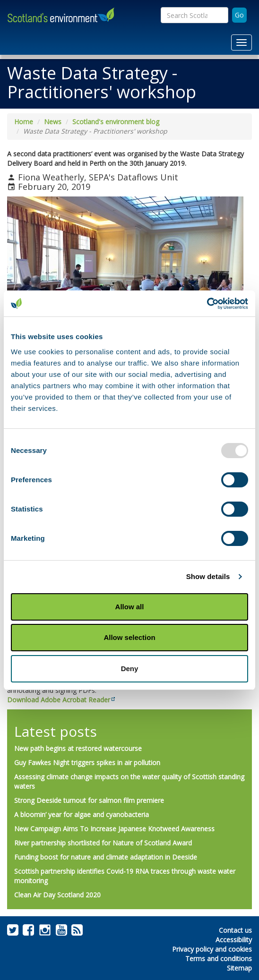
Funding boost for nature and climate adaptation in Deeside (106, 857)
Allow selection (129, 637)
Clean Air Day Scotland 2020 (57, 895)
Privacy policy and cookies (212, 949)
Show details (208, 576)
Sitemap (239, 968)
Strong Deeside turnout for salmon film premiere (89, 800)
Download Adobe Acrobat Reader (59, 700)
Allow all (130, 607)
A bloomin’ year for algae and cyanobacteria (82, 814)
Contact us (235, 930)
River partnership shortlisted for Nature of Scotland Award (103, 843)
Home (24, 122)
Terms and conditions (219, 959)
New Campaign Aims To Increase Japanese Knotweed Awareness (114, 829)
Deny (130, 669)
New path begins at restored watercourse (78, 748)
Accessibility (234, 940)
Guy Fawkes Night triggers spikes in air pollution (87, 763)
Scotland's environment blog (116, 122)
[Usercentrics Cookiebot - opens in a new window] (207, 304)
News (53, 122)
